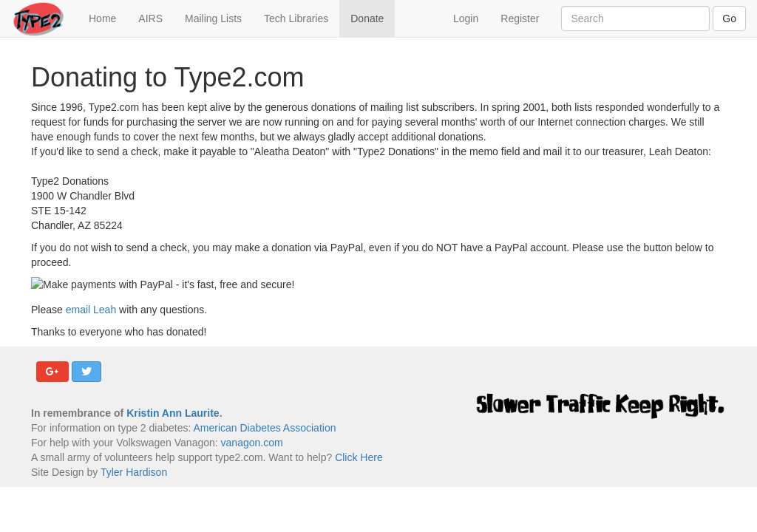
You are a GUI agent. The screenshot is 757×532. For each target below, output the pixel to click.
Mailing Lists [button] (213, 18)
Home (108, 17)
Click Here (359, 457)
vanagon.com (252, 443)
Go (729, 18)
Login (466, 18)
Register (520, 18)
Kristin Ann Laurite (173, 413)
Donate (367, 18)
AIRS (150, 18)
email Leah (91, 310)
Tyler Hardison (134, 472)
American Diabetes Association (264, 428)
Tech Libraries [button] (296, 18)
